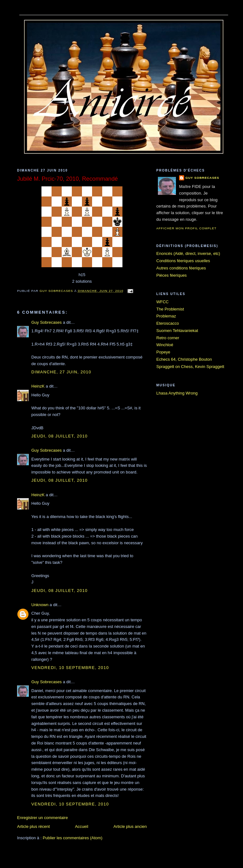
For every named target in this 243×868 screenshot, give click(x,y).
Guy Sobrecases (47, 322)
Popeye (163, 352)
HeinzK (38, 386)
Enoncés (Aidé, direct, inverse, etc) (188, 253)
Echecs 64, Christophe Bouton (184, 359)
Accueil (82, 826)
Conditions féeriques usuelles (183, 261)
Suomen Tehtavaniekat (177, 331)
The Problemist (170, 309)
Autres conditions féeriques (181, 268)
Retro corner (168, 338)
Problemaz (166, 316)
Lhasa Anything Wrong (177, 393)
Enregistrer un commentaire (42, 818)
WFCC (162, 302)
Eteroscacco (168, 323)
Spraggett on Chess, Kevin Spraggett (190, 367)
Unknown (40, 605)
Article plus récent (33, 826)
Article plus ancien (130, 826)
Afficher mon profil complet (186, 228)
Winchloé (165, 345)
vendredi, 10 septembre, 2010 (70, 668)
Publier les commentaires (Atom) (73, 838)
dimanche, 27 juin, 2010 (61, 372)
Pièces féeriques (171, 275)
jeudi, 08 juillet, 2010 (59, 436)
